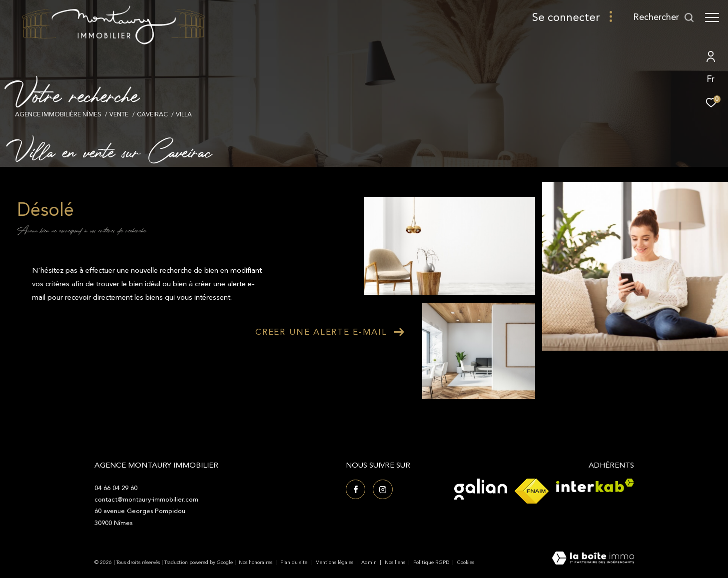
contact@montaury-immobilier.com (146, 500)
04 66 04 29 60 (116, 488)
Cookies (466, 563)
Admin (370, 563)
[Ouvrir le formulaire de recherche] (664, 17)
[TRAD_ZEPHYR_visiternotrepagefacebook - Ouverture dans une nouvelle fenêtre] (356, 490)
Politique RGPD (431, 563)
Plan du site (295, 563)
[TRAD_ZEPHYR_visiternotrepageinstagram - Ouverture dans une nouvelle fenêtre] (383, 490)
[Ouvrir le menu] (712, 17)
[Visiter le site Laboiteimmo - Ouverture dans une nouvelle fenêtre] (593, 559)
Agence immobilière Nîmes (58, 114)
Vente (119, 114)
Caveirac (152, 114)
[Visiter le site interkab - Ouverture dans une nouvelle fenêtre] (595, 485)
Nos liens (396, 563)
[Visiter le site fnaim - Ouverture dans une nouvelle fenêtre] (532, 491)
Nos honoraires (256, 563)
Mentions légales (335, 563)
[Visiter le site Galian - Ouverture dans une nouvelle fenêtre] (481, 489)
